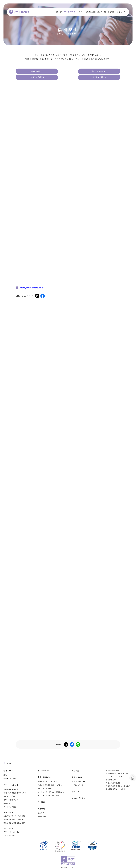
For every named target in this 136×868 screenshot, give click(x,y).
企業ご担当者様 (91, 12)
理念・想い (59, 12)
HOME (7, 754)
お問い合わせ (121, 12)
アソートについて (69, 12)
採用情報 (113, 12)
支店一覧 (106, 12)
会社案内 (100, 12)
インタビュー (80, 12)
